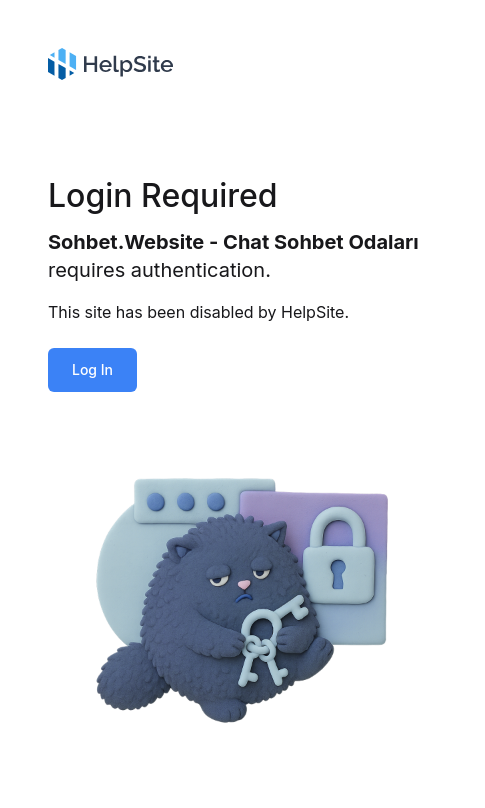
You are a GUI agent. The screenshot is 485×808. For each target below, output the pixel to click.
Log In (92, 369)
